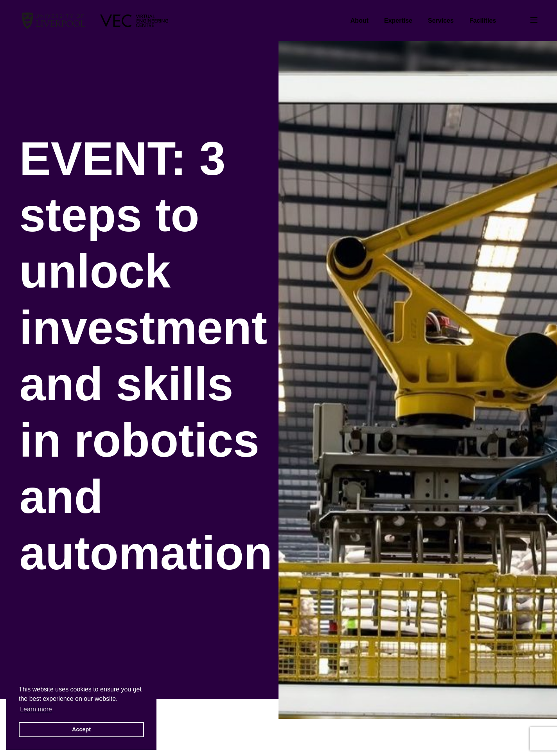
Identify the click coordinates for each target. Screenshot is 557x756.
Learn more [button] (36, 709)
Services (441, 21)
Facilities (483, 21)
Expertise (398, 21)
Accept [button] (81, 729)
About (359, 21)
